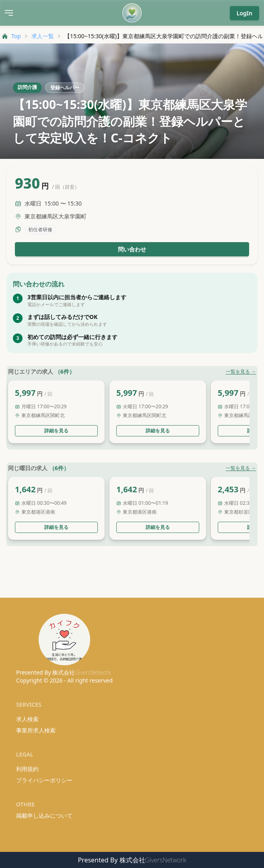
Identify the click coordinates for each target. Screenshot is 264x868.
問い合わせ (132, 249)
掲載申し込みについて (44, 816)
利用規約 (27, 769)
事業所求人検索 (36, 730)
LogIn (244, 13)
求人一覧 (43, 36)
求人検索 (27, 719)
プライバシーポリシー (44, 780)
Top (11, 36)
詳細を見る (56, 431)
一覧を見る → (241, 372)
